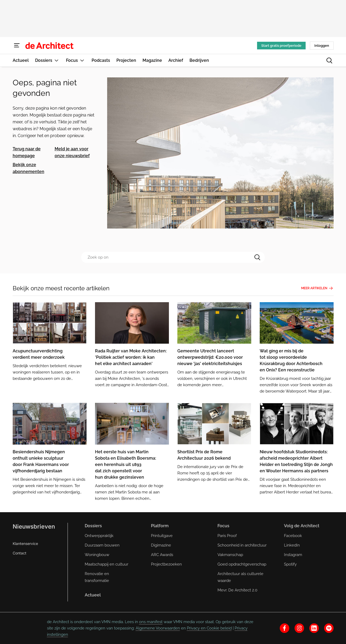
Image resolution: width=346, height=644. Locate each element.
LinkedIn (292, 545)
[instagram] (299, 628)
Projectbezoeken (166, 564)
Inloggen (322, 46)
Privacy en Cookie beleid (209, 628)
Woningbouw (97, 555)
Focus (223, 526)
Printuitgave (162, 536)
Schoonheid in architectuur (242, 545)
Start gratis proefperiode (281, 46)
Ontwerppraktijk (99, 536)
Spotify (290, 564)
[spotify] (329, 628)
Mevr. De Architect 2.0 (237, 590)
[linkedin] (314, 628)
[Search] (257, 257)
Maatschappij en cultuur (106, 564)
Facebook (293, 536)
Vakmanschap (230, 555)
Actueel (93, 595)
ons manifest (151, 622)
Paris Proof (227, 536)
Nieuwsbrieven (34, 526)
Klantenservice (25, 543)
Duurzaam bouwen (102, 545)
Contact (20, 553)
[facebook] (285, 628)
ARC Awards (162, 555)
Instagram (293, 555)
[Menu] (17, 45)
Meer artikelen (317, 288)
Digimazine (161, 545)
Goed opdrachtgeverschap (242, 564)
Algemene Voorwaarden (158, 628)
